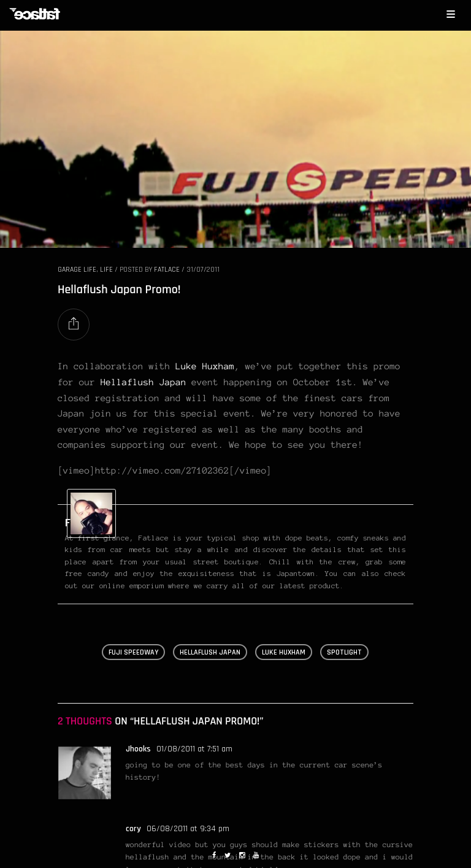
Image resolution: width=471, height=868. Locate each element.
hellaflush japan (210, 652)
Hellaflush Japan (144, 382)
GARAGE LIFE (77, 270)
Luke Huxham (205, 366)
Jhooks (138, 749)
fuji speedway (133, 652)
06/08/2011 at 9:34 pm (188, 829)
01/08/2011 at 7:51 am (194, 749)
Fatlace (167, 270)
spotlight (344, 652)
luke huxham (284, 652)
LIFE (106, 270)
